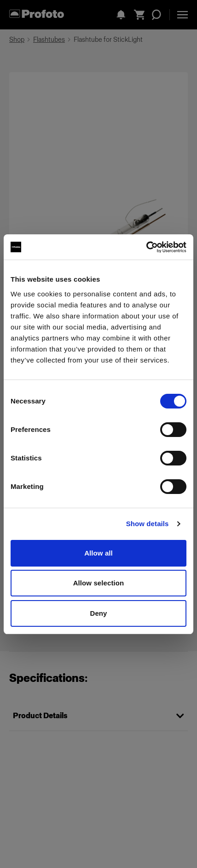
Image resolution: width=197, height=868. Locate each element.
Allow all (98, 553)
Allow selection (99, 583)
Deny (98, 613)
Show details (148, 524)
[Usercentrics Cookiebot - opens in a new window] (146, 247)
